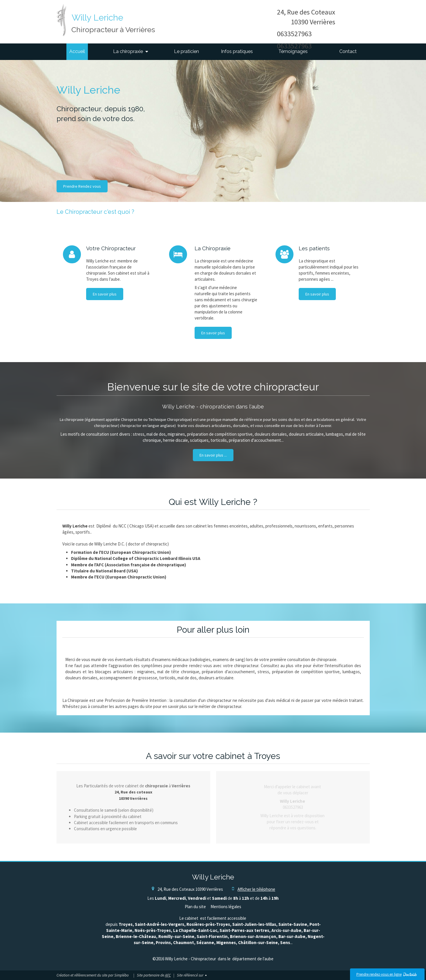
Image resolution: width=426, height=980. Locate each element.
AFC (168, 975)
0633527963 (294, 34)
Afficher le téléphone (256, 889)
